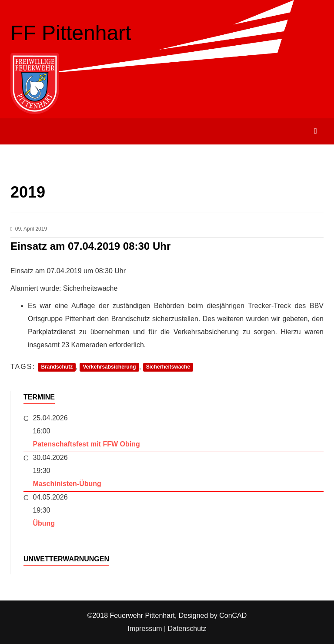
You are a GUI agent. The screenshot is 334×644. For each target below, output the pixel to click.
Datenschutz (187, 629)
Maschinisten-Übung (67, 484)
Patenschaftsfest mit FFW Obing (86, 444)
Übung (44, 523)
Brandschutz (57, 367)
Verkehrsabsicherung (109, 367)
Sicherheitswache (168, 367)
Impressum (145, 629)
